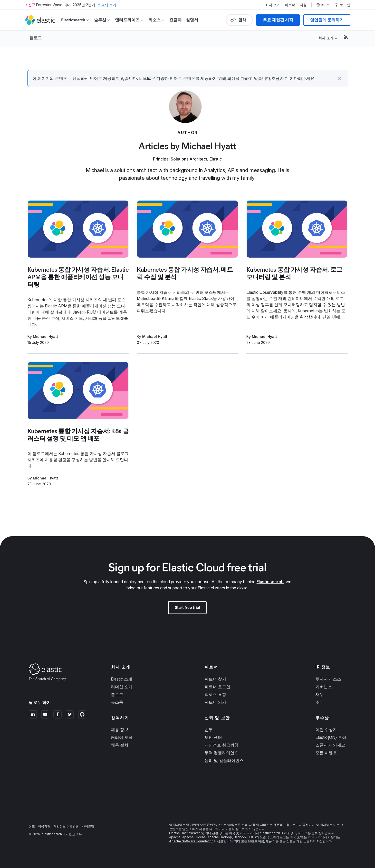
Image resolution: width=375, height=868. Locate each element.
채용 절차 (120, 745)
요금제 (176, 20)
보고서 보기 (107, 5)
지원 (303, 5)
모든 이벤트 (326, 753)
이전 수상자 (326, 730)
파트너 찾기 (215, 679)
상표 (32, 826)
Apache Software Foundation (191, 841)
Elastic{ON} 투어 (331, 737)
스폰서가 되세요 (330, 745)
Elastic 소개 (122, 679)
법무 (209, 730)
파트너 (290, 5)
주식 (320, 702)
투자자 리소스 (328, 679)
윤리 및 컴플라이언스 (224, 760)
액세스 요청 (215, 694)
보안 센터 (213, 737)
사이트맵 (88, 826)
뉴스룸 (117, 702)
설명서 (192, 20)
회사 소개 (273, 5)
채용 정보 (120, 730)
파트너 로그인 (217, 687)
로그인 (342, 5)
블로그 (36, 38)
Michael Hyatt (45, 337)
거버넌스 (324, 687)
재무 (320, 694)
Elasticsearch (270, 582)
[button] (340, 78)
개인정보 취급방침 (222, 745)
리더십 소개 (122, 687)
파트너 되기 (215, 702)
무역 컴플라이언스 (222, 753)
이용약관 (44, 826)
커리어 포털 (122, 737)
